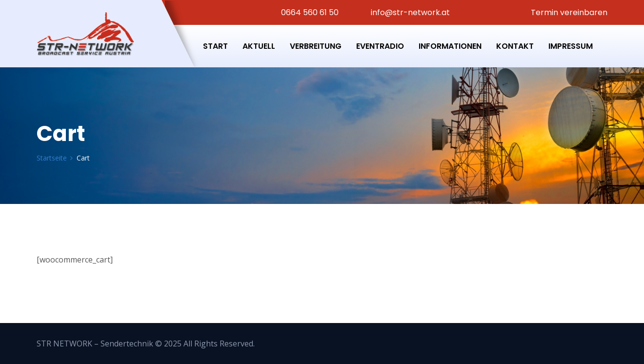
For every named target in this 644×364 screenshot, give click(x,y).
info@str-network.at (409, 12)
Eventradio (380, 46)
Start (215, 46)
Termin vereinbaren (568, 12)
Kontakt (515, 46)
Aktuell (259, 46)
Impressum (571, 46)
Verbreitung (316, 46)
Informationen (450, 46)
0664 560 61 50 (309, 12)
